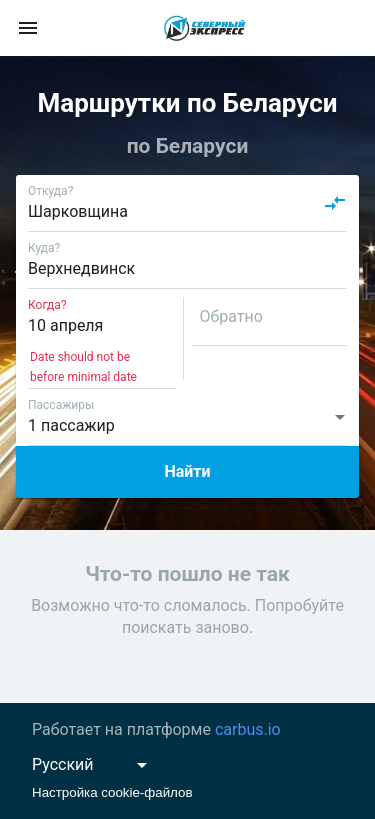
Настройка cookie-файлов (112, 792)
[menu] (28, 28)
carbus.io (248, 729)
